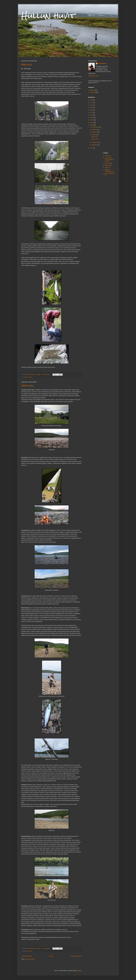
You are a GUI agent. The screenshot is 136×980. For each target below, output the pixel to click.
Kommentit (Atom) (30, 959)
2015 (92, 118)
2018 (92, 110)
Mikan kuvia (108, 165)
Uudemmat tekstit (27, 956)
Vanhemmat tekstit (76, 956)
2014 (92, 120)
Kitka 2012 (27, 65)
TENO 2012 (27, 386)
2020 (92, 105)
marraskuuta (95, 127)
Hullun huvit (48, 15)
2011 (92, 148)
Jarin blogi (108, 156)
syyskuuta (95, 132)
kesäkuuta (95, 145)
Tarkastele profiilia (93, 76)
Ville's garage (109, 163)
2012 (92, 125)
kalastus (30, 377)
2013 (92, 123)
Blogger (79, 971)
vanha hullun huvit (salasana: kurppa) (109, 159)
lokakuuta (95, 130)
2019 (92, 108)
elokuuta (94, 135)
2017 (92, 113)
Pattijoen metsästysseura (109, 170)
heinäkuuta (95, 142)
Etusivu (51, 956)
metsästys (93, 92)
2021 (92, 103)
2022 (92, 100)
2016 (92, 115)
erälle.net (107, 167)
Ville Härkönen (102, 63)
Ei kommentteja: (46, 374)
